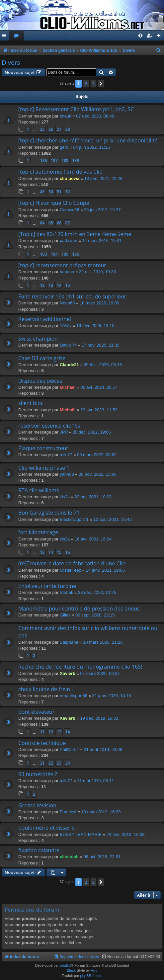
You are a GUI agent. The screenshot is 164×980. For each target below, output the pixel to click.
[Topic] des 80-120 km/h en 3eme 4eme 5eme (75, 234)
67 (68, 223)
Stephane (69, 642)
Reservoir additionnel (45, 319)
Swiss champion (38, 339)
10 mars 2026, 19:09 (99, 303)
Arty (94, 970)
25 (42, 129)
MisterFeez (70, 570)
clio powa (70, 178)
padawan (69, 241)
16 (68, 552)
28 (68, 129)
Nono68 (67, 303)
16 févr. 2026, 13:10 (95, 326)
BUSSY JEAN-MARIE (81, 834)
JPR (64, 432)
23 (59, 763)
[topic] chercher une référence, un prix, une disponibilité (88, 140)
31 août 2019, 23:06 (103, 749)
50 (51, 192)
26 (51, 129)
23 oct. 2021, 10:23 (93, 497)
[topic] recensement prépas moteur (62, 265)
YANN (66, 326)
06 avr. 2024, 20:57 (99, 387)
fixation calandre (39, 850)
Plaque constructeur (43, 448)
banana (67, 272)
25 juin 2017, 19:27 (102, 210)
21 (42, 763)
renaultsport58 (74, 696)
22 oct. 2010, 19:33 (97, 272)
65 (51, 223)
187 (54, 161)
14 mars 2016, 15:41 (102, 241)
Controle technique (42, 743)
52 (68, 192)
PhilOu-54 (69, 749)
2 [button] (86, 84)
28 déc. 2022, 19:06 (92, 432)
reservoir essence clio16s (49, 426)
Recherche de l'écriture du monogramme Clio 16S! (80, 667)
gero (64, 147)
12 (42, 285)
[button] (101, 84)
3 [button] (93, 84)
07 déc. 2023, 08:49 (95, 116)
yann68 (67, 474)
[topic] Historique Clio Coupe (54, 203)
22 (51, 763)
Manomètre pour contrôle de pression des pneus (79, 609)
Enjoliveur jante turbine (47, 586)
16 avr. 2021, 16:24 (93, 539)
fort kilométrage (38, 532)
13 (51, 285)
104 (54, 254)
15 (68, 285)
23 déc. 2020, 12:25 (97, 592)
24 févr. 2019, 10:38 (126, 834)
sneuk (66, 116)
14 (59, 285)
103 (44, 254)
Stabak (66, 592)
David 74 (68, 345)
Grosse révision (37, 805)
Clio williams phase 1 (44, 468)
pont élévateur (36, 712)
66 (59, 223)
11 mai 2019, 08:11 (95, 781)
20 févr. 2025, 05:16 (103, 365)
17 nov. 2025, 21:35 (101, 345)
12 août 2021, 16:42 (113, 519)
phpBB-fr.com (91, 976)
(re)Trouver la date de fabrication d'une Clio (72, 563)
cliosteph (69, 857)
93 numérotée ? (38, 774)
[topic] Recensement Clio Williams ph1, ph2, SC (76, 109)
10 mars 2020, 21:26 (103, 642)
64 (42, 223)
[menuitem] (17, 36)
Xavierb (68, 673)
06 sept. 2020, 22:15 (95, 615)
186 (44, 161)
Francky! (68, 812)
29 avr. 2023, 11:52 (99, 410)
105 (65, 254)
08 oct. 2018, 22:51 (102, 857)
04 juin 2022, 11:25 (92, 147)
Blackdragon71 (74, 519)
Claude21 (69, 365)
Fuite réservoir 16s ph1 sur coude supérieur (72, 296)
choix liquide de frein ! (45, 689)
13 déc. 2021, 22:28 (103, 178)
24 (68, 763)
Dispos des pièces (40, 381)
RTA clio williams (39, 490)
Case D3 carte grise (42, 358)
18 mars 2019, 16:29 (101, 812)
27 (59, 129)
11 (42, 732)
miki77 (66, 455)
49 (42, 192)
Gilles (65, 615)
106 (76, 254)
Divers (11, 62)
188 (65, 161)
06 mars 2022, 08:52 (97, 455)
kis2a (65, 497)
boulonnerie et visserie (46, 828)
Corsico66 (70, 210)
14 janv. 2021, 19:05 (105, 570)
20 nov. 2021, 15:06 (98, 474)
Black (71, 970)
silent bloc (31, 403)
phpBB (65, 965)
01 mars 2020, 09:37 (100, 673)
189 (76, 161)
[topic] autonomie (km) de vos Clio (60, 172)
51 (59, 192)
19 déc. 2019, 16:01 (99, 718)
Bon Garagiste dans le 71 (49, 513)
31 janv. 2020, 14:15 (112, 696)
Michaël (68, 387)
